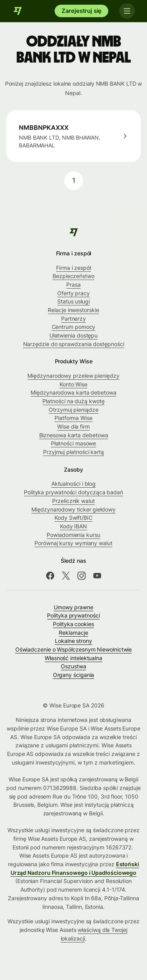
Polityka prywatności (73, 615)
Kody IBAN (73, 526)
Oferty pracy (73, 293)
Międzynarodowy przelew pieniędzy (73, 376)
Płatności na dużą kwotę (73, 401)
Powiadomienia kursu (73, 535)
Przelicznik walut (73, 501)
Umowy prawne (73, 607)
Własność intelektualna (73, 658)
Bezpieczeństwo (73, 276)
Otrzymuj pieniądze (73, 410)
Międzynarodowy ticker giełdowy (73, 509)
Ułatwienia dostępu (74, 335)
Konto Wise (73, 384)
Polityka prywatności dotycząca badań (73, 492)
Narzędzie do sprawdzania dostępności (74, 344)
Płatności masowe (74, 443)
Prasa (73, 284)
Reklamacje (73, 633)
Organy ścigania (74, 675)
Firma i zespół (73, 268)
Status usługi (73, 301)
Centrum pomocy (74, 327)
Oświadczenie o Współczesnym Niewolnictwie (74, 649)
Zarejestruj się (82, 11)
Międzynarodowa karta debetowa (73, 392)
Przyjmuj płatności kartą (73, 452)
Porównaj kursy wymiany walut (73, 543)
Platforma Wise (73, 418)
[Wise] (18, 11)
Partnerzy (73, 319)
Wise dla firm (73, 426)
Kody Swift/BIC (73, 518)
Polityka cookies (73, 624)
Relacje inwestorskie (73, 310)
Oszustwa (73, 666)
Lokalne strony (73, 641)
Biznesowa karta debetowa (74, 435)
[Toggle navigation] (127, 11)
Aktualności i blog (74, 484)
